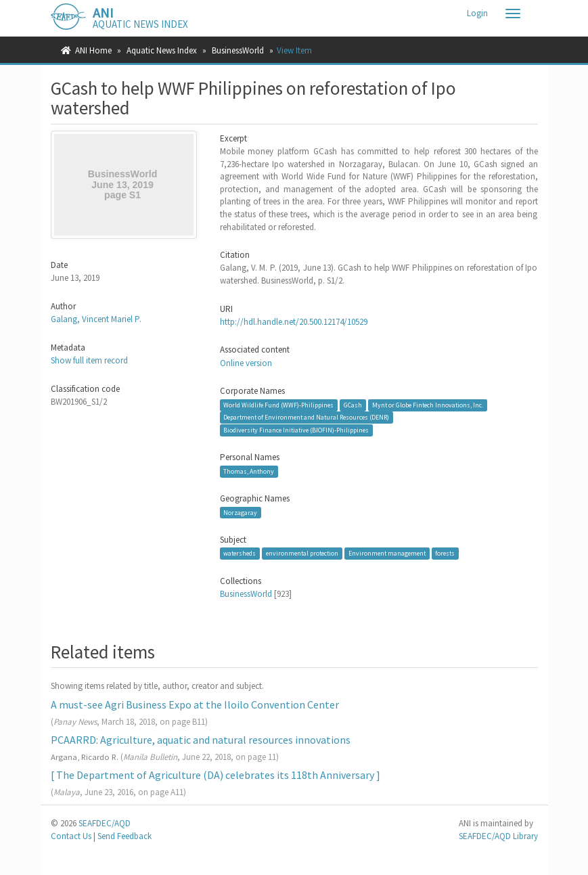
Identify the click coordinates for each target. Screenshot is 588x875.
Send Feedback (125, 836)
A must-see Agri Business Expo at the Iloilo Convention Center (195, 704)
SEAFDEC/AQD (105, 823)
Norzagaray (240, 512)
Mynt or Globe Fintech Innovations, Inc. (428, 405)
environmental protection (302, 553)
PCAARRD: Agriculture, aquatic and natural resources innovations (201, 740)
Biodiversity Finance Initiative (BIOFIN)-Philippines (296, 430)
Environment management (387, 553)
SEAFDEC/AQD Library (498, 836)
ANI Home (93, 50)
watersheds (240, 553)
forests (445, 553)
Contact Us (71, 836)
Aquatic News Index (162, 50)
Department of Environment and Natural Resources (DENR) (306, 417)
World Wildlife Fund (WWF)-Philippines (278, 405)
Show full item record (89, 360)
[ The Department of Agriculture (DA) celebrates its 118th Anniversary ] (216, 775)
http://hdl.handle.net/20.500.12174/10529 (294, 322)
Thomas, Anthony (249, 471)
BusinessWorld (238, 50)
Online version (246, 363)
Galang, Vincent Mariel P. (96, 319)
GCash (353, 405)
